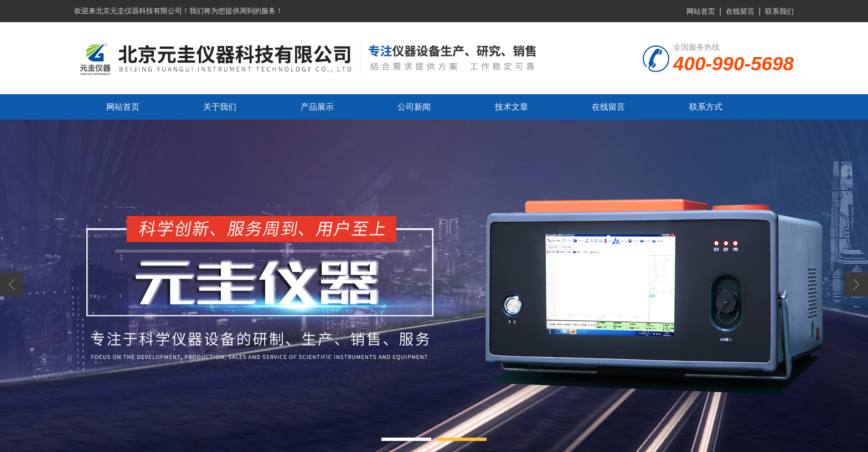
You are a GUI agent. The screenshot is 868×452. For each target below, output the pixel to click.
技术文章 (512, 107)
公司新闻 (414, 107)
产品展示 (317, 107)
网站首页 (701, 11)
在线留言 (740, 11)
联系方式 (706, 107)
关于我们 (220, 107)
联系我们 (779, 11)
